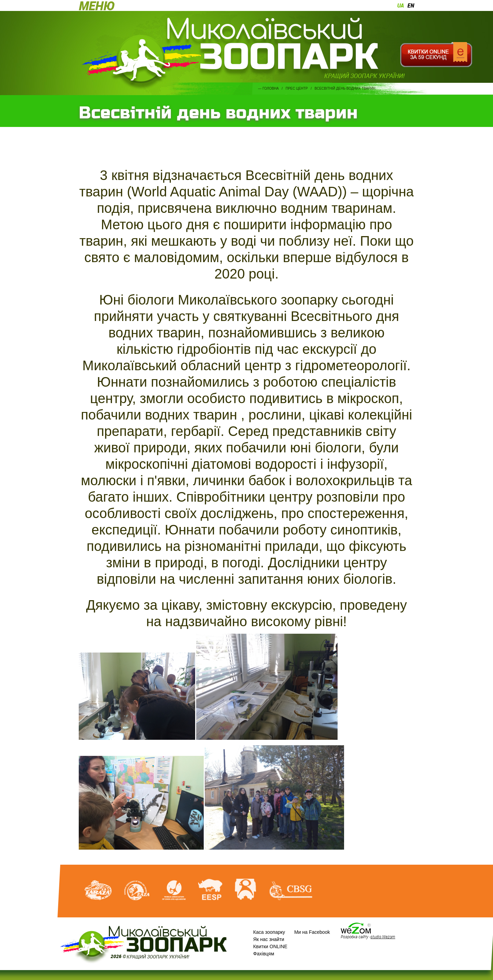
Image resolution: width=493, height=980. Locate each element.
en (411, 5)
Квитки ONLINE (270, 946)
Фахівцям (264, 954)
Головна (271, 88)
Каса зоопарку (269, 932)
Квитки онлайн (436, 55)
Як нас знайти (269, 939)
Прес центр (297, 88)
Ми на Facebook (312, 932)
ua (401, 5)
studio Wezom (383, 937)
